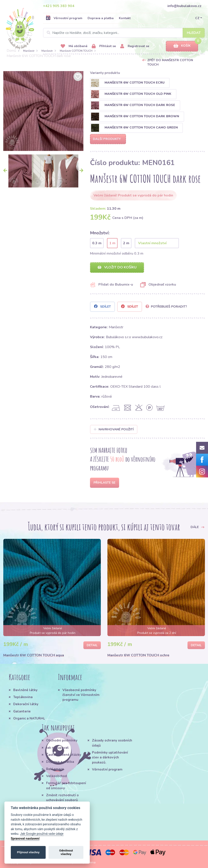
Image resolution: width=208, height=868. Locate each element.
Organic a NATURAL (29, 718)
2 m (126, 243)
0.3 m (97, 243)
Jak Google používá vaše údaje (42, 834)
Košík (182, 46)
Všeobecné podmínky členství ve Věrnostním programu (81, 695)
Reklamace (55, 769)
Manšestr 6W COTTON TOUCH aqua (34, 655)
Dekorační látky (26, 704)
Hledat (194, 33)
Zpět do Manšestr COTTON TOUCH (170, 62)
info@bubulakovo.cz (184, 6)
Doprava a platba (101, 18)
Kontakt (125, 18)
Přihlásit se (104, 46)
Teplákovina (23, 697)
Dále (198, 527)
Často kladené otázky (64, 755)
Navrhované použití (114, 429)
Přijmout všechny (28, 852)
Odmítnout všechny (66, 852)
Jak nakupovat (57, 748)
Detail (92, 645)
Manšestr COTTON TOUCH (76, 51)
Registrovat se (135, 46)
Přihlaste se (104, 483)
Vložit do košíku (117, 267)
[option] (43, 111)
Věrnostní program (64, 18)
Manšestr (29, 51)
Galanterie (22, 711)
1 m (112, 243)
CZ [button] (197, 18)
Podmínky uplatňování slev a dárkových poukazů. (110, 757)
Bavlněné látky (25, 690)
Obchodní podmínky (62, 740)
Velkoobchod (56, 776)
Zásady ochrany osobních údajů (112, 743)
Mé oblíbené (74, 46)
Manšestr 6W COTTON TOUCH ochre (138, 655)
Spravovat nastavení (25, 839)
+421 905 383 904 (59, 6)
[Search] (124, 33)
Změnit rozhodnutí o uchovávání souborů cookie (62, 800)
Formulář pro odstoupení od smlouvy (66, 785)
